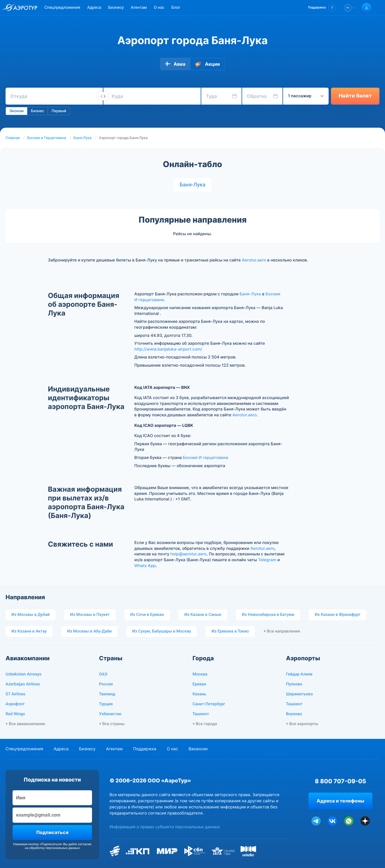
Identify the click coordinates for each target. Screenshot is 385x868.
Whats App (145, 566)
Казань (199, 694)
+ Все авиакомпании (25, 724)
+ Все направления (282, 631)
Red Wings (15, 714)
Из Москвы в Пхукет (90, 615)
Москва (200, 674)
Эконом (17, 111)
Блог (176, 8)
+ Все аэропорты (302, 724)
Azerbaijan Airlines (23, 684)
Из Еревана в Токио (230, 631)
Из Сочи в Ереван (147, 615)
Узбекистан (110, 714)
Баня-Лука (83, 138)
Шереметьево (299, 694)
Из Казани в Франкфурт (338, 615)
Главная (13, 138)
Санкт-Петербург (209, 704)
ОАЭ (103, 674)
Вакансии (198, 749)
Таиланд (107, 694)
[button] (322, 8)
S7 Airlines (15, 694)
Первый (59, 111)
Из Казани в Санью (203, 615)
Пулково (294, 684)
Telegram (267, 560)
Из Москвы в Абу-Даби (90, 631)
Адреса (94, 8)
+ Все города (205, 724)
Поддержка (145, 749)
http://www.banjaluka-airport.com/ (168, 349)
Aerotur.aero (254, 260)
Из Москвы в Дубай (31, 615)
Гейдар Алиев (299, 674)
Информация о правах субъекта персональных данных (165, 827)
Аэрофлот (15, 704)
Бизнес (38, 111)
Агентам (139, 8)
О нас (159, 8)
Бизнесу (116, 8)
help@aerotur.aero (188, 554)
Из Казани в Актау (29, 631)
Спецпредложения (62, 8)
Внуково (294, 714)
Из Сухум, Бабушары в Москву (162, 631)
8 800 (340, 781)
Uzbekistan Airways (24, 674)
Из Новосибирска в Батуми (268, 615)
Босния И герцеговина (205, 458)
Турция (106, 704)
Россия (106, 684)
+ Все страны (112, 724)
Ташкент (201, 714)
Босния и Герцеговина (47, 138)
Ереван (199, 684)
